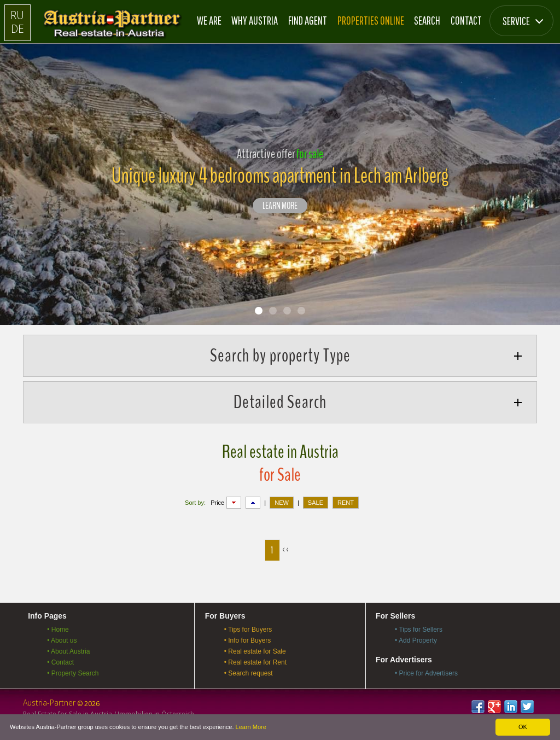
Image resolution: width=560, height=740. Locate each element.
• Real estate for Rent (255, 662)
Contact (466, 20)
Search (427, 20)
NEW (282, 503)
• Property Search (73, 673)
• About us (62, 640)
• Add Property (416, 640)
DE (17, 29)
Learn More (251, 727)
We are (209, 20)
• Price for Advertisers (426, 673)
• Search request (249, 673)
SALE (316, 503)
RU (17, 15)
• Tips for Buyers (248, 630)
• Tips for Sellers (419, 630)
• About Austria (68, 651)
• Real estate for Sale (255, 651)
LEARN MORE (280, 206)
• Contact (60, 662)
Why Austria (255, 20)
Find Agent (308, 20)
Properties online (371, 20)
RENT (346, 503)
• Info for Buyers (248, 640)
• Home (58, 630)
